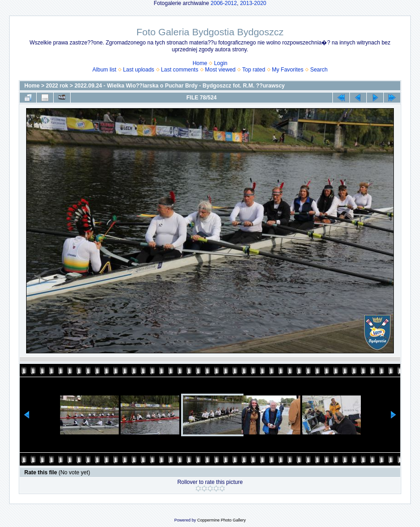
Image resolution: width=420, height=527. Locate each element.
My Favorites (288, 70)
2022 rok (57, 86)
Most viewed (220, 70)
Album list (105, 70)
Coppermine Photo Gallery (221, 520)
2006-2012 (224, 3)
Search (319, 70)
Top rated (254, 70)
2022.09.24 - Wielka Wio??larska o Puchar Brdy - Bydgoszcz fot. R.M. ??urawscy (180, 86)
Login (221, 63)
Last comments (180, 70)
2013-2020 (253, 3)
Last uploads (138, 70)
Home (200, 63)
